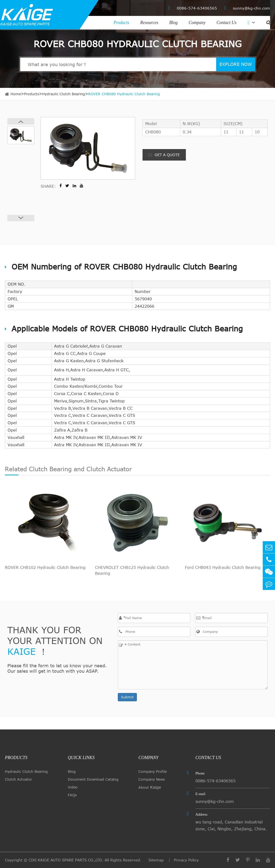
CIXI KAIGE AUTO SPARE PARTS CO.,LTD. (66, 860)
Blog (173, 23)
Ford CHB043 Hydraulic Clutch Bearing (223, 567)
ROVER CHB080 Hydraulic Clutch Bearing (124, 94)
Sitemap (157, 860)
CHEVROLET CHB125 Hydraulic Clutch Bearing (132, 570)
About (150, 787)
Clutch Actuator (18, 779)
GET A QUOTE (164, 155)
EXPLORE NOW (236, 64)
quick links (81, 758)
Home (16, 94)
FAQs (72, 795)
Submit (127, 697)
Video (73, 787)
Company (197, 23)
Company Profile (153, 771)
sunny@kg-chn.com (247, 8)
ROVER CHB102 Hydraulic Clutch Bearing (45, 567)
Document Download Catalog (93, 779)
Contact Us (227, 23)
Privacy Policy (186, 860)
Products (121, 23)
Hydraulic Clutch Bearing (64, 94)
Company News (152, 779)
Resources (149, 23)
